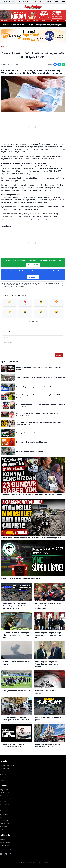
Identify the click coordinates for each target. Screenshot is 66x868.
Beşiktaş (3, 817)
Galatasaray (4, 820)
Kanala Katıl (33, 265)
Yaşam (58, 21)
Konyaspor (4, 814)
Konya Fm (4, 777)
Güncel (13, 21)
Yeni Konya (4, 774)
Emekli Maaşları (6, 802)
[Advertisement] (33, 127)
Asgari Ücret (5, 790)
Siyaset (36, 21)
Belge (2, 780)
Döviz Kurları (5, 793)
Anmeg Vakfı (5, 768)
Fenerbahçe (4, 824)
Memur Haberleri (6, 799)
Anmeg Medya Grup (7, 765)
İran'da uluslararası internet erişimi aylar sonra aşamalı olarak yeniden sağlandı (31, 25)
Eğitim (51, 21)
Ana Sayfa (4, 21)
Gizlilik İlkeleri (5, 845)
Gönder (59, 355)
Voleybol (3, 830)
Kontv (2, 771)
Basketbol (4, 827)
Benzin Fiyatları (6, 805)
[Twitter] (6, 854)
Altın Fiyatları (5, 796)
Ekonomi (21, 21)
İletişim (2, 839)
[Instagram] (10, 854)
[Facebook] (1, 854)
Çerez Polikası (5, 842)
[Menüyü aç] (2, 7)
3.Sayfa (43, 21)
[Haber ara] (64, 25)
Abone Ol (33, 277)
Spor (29, 21)
